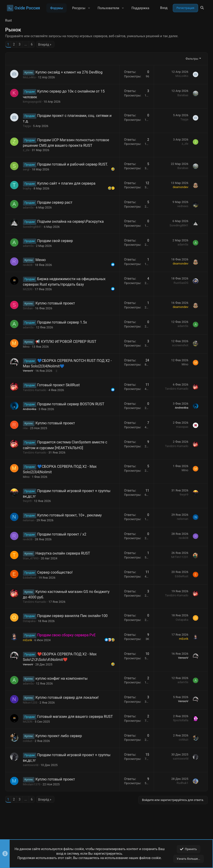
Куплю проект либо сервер (60, 741)
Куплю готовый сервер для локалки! (69, 697)
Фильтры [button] (190, 59)
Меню (42, 260)
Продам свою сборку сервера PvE (68, 635)
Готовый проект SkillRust (60, 385)
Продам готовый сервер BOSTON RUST (72, 404)
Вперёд (45, 45)
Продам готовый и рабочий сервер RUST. (74, 164)
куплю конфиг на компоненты (63, 678)
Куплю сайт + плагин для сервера (68, 183)
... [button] (27, 44)
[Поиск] (202, 8)
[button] (89, 8)
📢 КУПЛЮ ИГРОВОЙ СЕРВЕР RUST (68, 342)
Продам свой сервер (57, 241)
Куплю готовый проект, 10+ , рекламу (71, 515)
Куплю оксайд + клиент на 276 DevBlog (71, 72)
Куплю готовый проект (57, 303)
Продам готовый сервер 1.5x (64, 322)
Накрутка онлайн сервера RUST (64, 553)
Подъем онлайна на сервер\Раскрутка (72, 221)
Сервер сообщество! (57, 572)
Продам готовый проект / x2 (63, 534)
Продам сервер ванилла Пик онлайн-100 (74, 616)
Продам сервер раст (56, 202)
